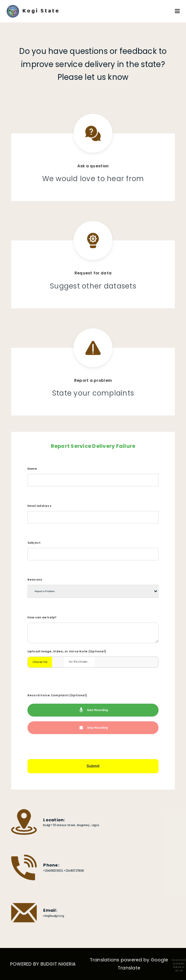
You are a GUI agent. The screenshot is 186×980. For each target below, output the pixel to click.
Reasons (35, 580)
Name (32, 469)
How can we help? (42, 617)
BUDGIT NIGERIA (58, 964)
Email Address (39, 506)
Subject (34, 543)
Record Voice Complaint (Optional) (57, 695)
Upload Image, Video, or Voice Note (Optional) (67, 651)
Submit (93, 766)
